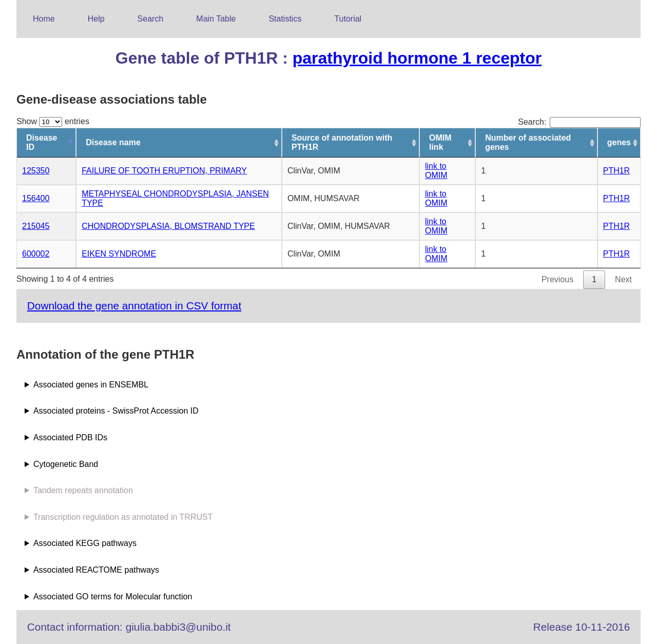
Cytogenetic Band (66, 464)
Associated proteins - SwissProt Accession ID (116, 411)
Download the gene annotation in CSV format (134, 306)
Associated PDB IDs (70, 437)
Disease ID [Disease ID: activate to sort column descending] (42, 142)
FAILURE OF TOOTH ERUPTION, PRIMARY (164, 171)
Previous (557, 279)
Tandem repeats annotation (83, 490)
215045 (36, 226)
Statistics (285, 19)
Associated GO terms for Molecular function (113, 597)
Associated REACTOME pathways (96, 570)
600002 (36, 254)
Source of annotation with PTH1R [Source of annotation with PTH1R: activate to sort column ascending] (342, 142)
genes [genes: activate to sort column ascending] (619, 142)
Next (623, 279)
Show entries (53, 121)
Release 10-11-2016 (582, 627)
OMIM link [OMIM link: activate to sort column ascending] (440, 142)
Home (44, 19)
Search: (579, 122)
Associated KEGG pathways (85, 543)
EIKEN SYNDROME (119, 254)
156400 (36, 198)
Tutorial (348, 19)
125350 (36, 171)
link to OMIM (436, 171)
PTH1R (616, 171)
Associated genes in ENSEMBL (91, 385)
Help (96, 19)
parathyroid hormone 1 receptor (417, 58)
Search (151, 19)
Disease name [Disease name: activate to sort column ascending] (113, 142)
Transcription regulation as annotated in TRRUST (123, 517)
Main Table (216, 19)
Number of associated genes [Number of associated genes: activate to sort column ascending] (528, 142)
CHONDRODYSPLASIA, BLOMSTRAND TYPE (168, 226)
